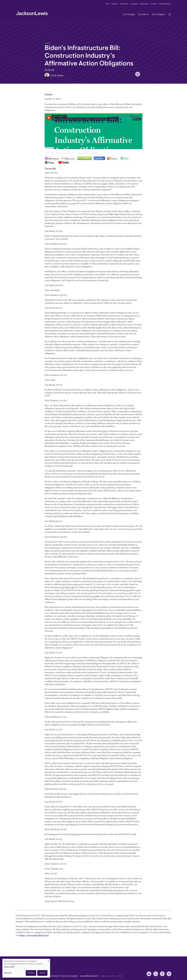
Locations (134, 4)
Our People (129, 15)
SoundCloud (113, 158)
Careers (115, 4)
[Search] (168, 15)
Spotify (125, 158)
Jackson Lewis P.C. (50, 153)
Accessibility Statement (89, 976)
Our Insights (158, 15)
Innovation (124, 4)
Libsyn (85, 158)
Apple (52, 158)
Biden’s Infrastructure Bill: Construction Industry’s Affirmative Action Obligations (77, 153)
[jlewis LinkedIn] (149, 974)
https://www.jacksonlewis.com (34, 935)
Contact (153, 4)
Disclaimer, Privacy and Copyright (64, 976)
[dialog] (26, 968)
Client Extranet (165, 4)
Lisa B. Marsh (57, 75)
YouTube (64, 162)
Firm (108, 4)
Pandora (99, 158)
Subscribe (144, 4)
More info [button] (8, 973)
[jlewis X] (156, 974)
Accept (42, 973)
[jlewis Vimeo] (169, 974)
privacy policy (9, 967)
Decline (31, 973)
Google (68, 158)
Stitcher (50, 162)
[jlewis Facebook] (162, 974)
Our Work (143, 15)
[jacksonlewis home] (32, 13)
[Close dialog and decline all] (48, 960)
